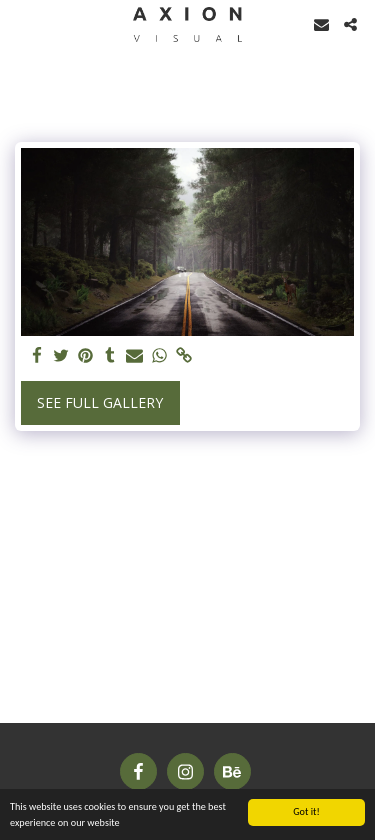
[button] (22, 23)
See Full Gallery (100, 402)
